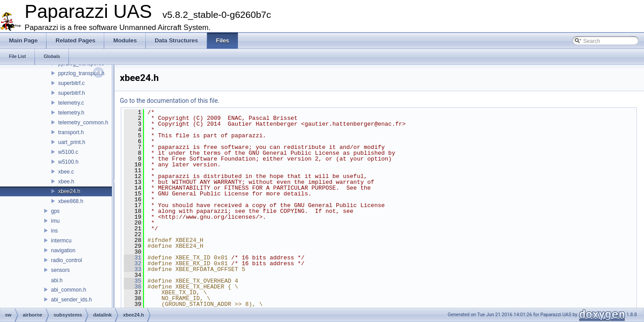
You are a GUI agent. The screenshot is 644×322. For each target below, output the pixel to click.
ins (54, 231)
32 (133, 263)
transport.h (71, 132)
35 (133, 281)
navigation (63, 250)
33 (133, 269)
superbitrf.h (72, 93)
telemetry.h (71, 113)
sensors (60, 270)
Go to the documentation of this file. (170, 101)
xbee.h (66, 182)
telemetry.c (71, 103)
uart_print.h (72, 142)
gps (55, 211)
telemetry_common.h (83, 123)
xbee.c (66, 172)
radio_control (66, 260)
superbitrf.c (71, 83)
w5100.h (68, 162)
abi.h (57, 280)
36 (133, 287)
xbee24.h (69, 191)
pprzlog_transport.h (81, 73)
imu (55, 221)
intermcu (61, 241)
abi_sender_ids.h (71, 300)
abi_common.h (69, 290)
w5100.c (68, 152)
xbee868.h (71, 201)
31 (133, 258)
